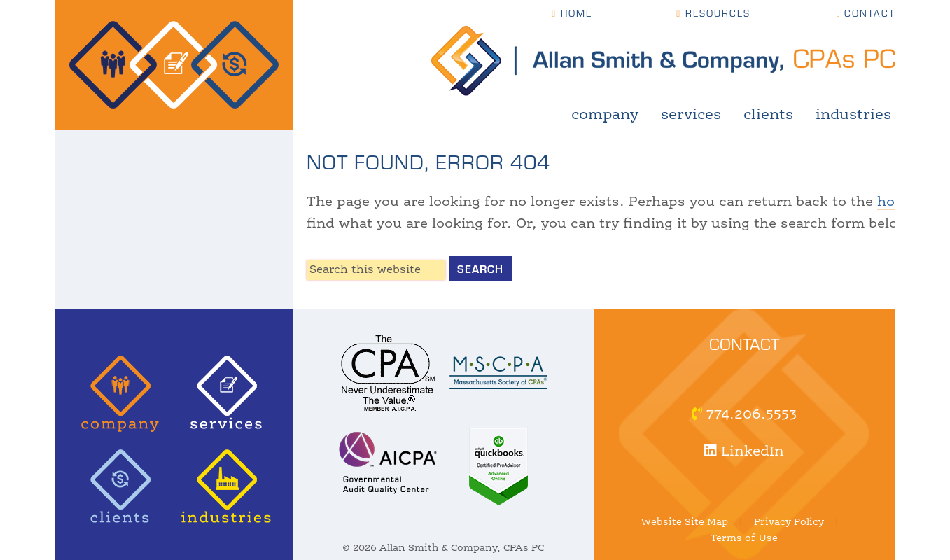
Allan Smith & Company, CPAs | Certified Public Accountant (174, 65)
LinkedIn (744, 452)
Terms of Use (744, 538)
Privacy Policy (789, 522)
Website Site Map (685, 522)
